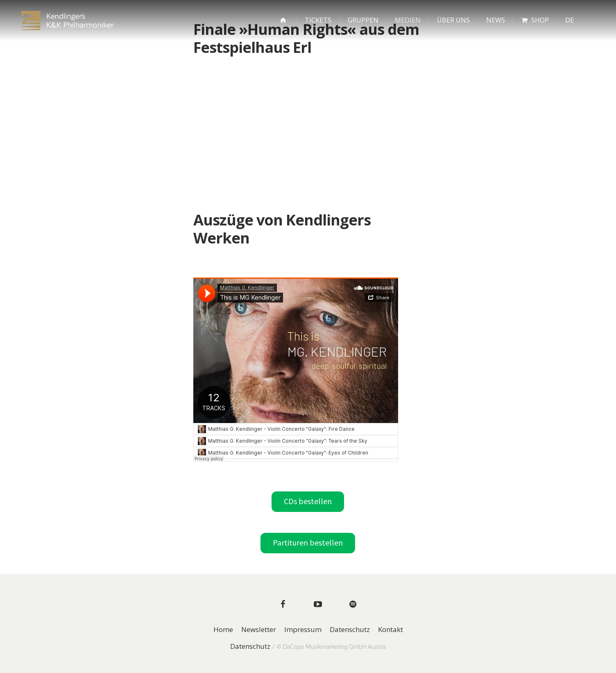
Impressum (303, 630)
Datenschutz (350, 630)
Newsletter (259, 630)
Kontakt (391, 630)
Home (223, 630)
